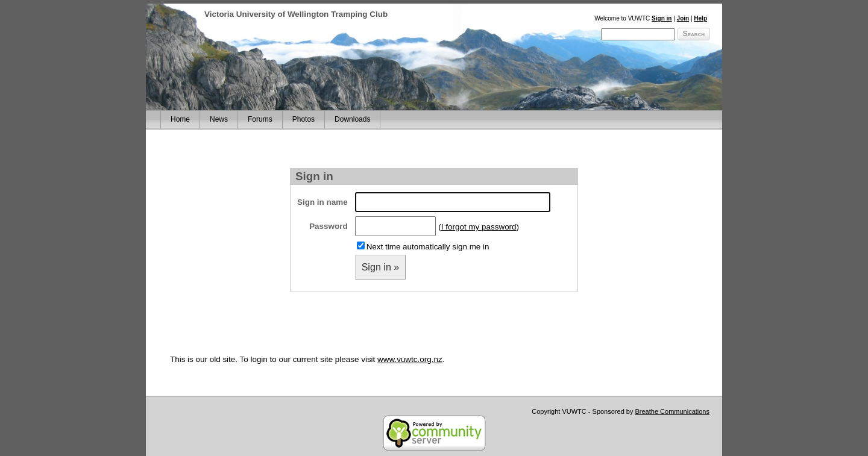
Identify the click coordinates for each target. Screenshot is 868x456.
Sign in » (381, 267)
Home (180, 119)
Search (694, 34)
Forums (260, 119)
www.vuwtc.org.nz (410, 359)
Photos (303, 119)
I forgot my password (479, 227)
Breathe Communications (672, 411)
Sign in (662, 18)
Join (683, 18)
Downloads (352, 119)
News (219, 119)
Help (700, 18)
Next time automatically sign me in (428, 247)
